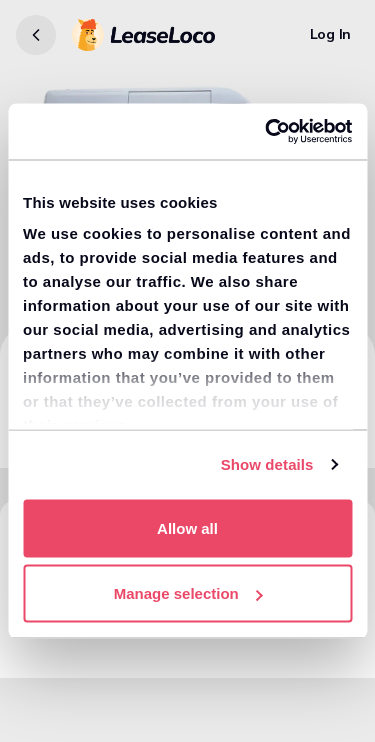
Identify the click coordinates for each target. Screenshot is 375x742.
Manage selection (188, 593)
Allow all (187, 527)
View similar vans (81, 643)
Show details (267, 464)
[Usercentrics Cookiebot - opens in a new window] (267, 132)
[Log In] (330, 35)
